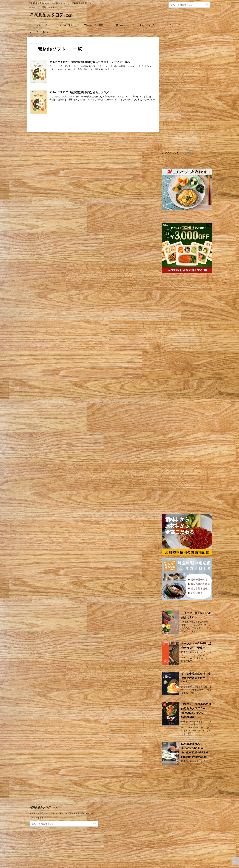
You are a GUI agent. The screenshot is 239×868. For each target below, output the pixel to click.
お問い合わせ (120, 25)
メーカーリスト (67, 25)
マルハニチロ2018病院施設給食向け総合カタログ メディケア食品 (90, 62)
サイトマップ (173, 25)
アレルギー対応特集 (94, 25)
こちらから (186, 153)
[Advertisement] (187, 95)
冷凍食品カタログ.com (43, 811)
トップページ (40, 25)
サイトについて (147, 25)
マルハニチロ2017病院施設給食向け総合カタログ (79, 92)
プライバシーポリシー (40, 32)
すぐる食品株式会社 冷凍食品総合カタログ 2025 (196, 678)
